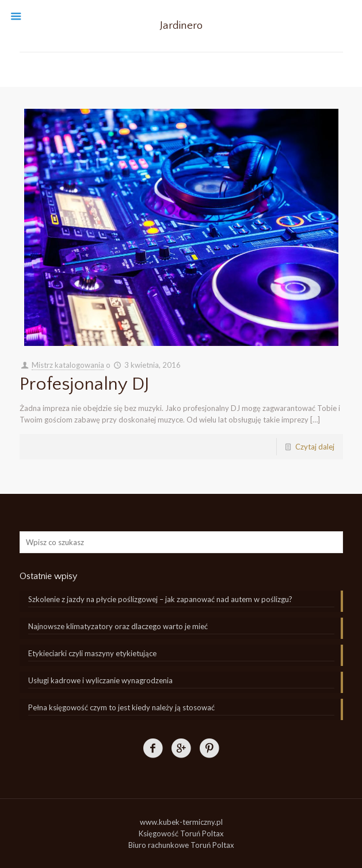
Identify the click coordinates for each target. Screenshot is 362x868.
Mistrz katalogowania (68, 365)
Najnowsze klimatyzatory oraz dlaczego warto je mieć (118, 626)
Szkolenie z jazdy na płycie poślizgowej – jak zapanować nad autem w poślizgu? (160, 599)
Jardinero (181, 26)
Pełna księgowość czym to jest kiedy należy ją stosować (121, 707)
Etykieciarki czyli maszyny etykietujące (92, 653)
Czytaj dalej (315, 447)
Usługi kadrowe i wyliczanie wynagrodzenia (100, 680)
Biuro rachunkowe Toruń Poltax (181, 845)
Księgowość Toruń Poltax (181, 833)
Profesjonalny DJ (85, 384)
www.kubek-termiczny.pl (181, 822)
